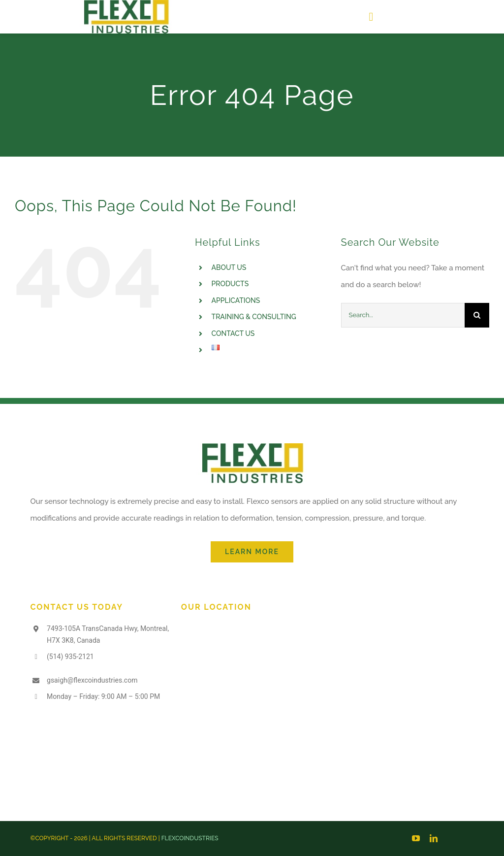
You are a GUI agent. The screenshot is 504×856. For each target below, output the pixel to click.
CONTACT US (233, 333)
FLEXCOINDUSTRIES (190, 838)
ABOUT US (229, 267)
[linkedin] (434, 838)
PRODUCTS (230, 284)
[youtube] (416, 838)
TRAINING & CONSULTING (254, 317)
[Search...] (403, 315)
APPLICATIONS (236, 300)
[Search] (477, 315)
